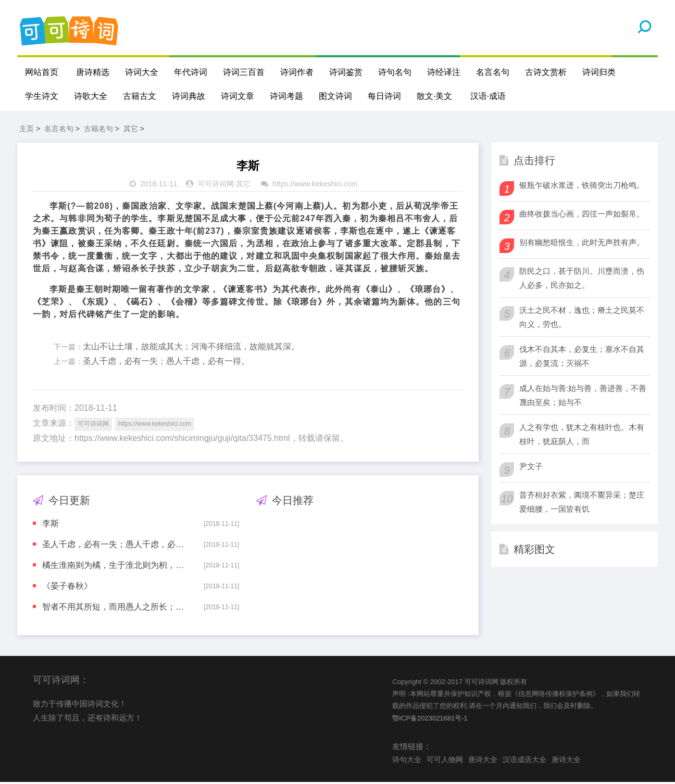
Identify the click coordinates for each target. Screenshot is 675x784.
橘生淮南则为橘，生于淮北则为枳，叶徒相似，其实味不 (116, 567)
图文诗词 (335, 96)
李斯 (51, 525)
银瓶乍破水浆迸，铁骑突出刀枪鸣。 (582, 187)
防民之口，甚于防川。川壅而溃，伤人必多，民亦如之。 (582, 280)
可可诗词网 (216, 186)
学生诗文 (42, 96)
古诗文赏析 (546, 72)
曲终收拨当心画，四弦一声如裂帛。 (582, 215)
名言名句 (493, 72)
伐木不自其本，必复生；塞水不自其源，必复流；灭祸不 (582, 358)
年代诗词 (191, 72)
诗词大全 (142, 72)
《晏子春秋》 (67, 587)
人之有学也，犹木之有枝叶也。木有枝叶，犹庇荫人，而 (582, 436)
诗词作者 (297, 72)
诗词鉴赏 (346, 72)
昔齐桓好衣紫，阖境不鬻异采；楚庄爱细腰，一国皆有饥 (582, 503)
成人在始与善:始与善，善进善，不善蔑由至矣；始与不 (583, 397)
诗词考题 (286, 96)
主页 (27, 130)
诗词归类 (599, 72)
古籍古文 (140, 96)
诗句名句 (395, 72)
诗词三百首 (244, 72)
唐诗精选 (93, 72)
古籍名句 (98, 130)
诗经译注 (444, 72)
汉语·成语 (488, 96)
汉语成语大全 (524, 761)
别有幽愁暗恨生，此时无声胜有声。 (582, 244)
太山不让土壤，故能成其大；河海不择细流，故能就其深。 (191, 348)
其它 (131, 130)
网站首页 (42, 72)
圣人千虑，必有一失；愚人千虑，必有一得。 (166, 363)
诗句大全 (407, 761)
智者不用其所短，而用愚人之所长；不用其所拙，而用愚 (116, 608)
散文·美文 (434, 96)
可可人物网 (445, 761)
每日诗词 (384, 96)
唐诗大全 (483, 761)
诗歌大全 (91, 96)
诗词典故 (189, 96)
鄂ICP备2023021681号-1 (430, 720)
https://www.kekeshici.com (315, 186)
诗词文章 (238, 96)
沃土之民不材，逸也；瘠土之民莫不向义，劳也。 (582, 319)
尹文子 (531, 468)
